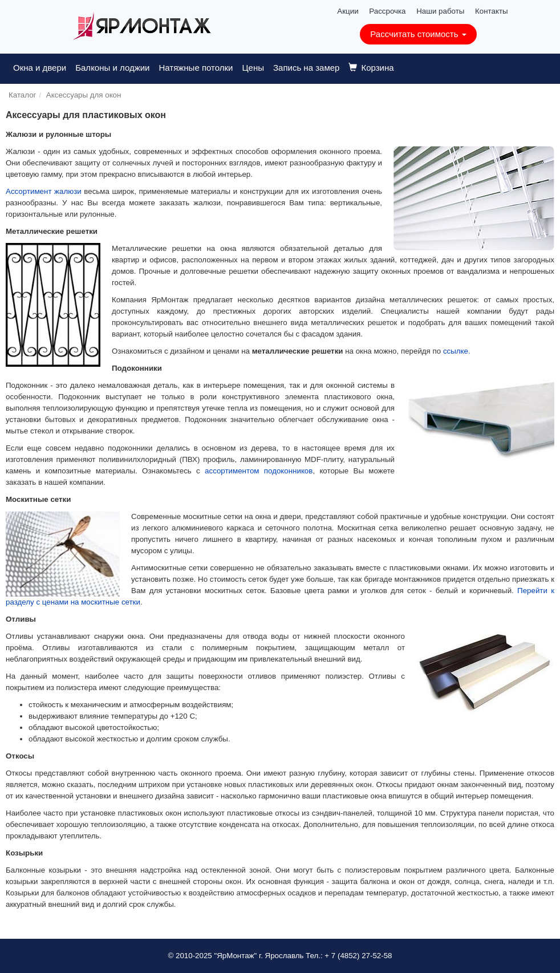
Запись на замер (306, 68)
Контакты (492, 11)
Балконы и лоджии (112, 68)
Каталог (22, 95)
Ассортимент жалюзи (44, 191)
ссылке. (457, 351)
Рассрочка (387, 11)
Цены (253, 68)
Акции (348, 11)
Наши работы (440, 11)
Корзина (371, 68)
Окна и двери (40, 68)
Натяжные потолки (196, 68)
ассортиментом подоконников (259, 471)
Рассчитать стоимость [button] (418, 34)
